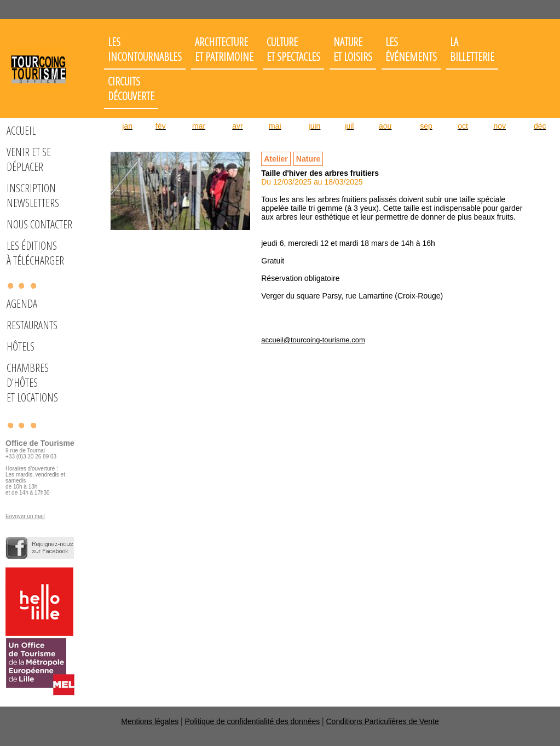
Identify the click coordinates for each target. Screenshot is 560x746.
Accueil (21, 131)
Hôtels (21, 346)
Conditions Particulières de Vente (382, 721)
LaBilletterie (472, 49)
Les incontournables (145, 49)
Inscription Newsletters (33, 196)
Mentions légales (150, 721)
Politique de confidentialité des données (253, 721)
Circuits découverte (131, 89)
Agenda (22, 304)
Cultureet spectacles (293, 49)
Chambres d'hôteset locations (32, 383)
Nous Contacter (39, 224)
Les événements (411, 49)
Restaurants (32, 325)
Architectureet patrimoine (224, 49)
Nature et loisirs (353, 49)
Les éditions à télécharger (35, 253)
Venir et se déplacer (29, 159)
